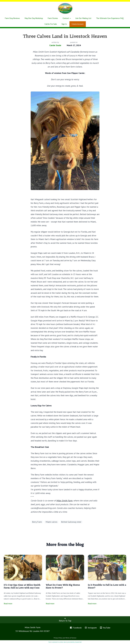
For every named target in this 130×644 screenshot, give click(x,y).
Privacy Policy (58, 638)
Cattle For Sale (51, 24)
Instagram (91, 628)
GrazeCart (78, 642)
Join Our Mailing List (83, 18)
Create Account (78, 24)
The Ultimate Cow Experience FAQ (110, 18)
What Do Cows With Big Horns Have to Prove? (63, 586)
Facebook (76, 628)
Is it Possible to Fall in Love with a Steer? (107, 586)
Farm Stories (53, 18)
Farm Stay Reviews (12, 18)
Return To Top (65, 620)
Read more (8, 603)
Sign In (64, 24)
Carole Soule (55, 45)
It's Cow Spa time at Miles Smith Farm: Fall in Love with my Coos (22, 586)
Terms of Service (71, 638)
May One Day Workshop (34, 18)
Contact (67, 18)
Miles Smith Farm (64, 501)
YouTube (105, 628)
